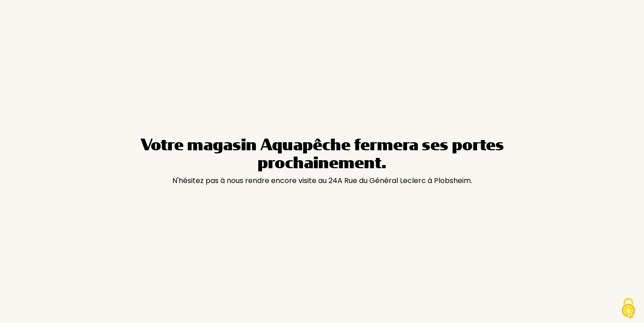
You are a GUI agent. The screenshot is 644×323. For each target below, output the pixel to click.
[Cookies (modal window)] (628, 308)
